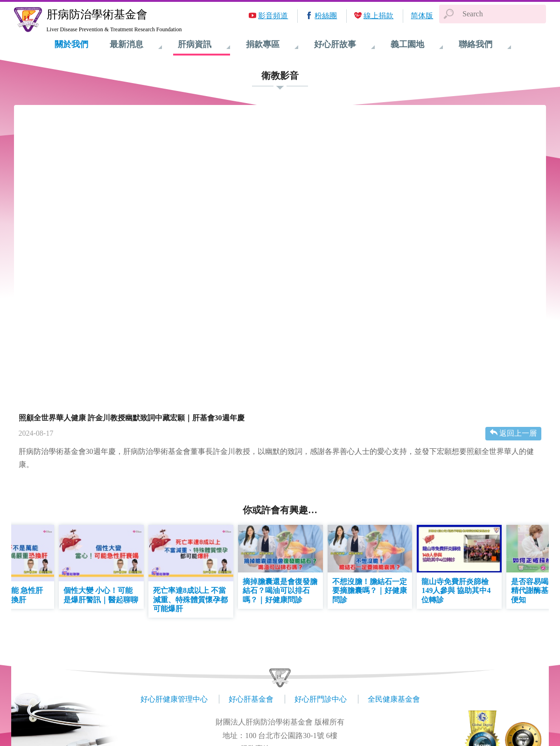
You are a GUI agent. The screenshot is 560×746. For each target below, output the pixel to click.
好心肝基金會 (251, 699)
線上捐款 (378, 16)
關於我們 (71, 44)
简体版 (422, 16)
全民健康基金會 (394, 699)
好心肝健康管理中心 (174, 699)
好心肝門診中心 (321, 699)
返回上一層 (518, 433)
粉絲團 (326, 16)
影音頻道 (273, 16)
